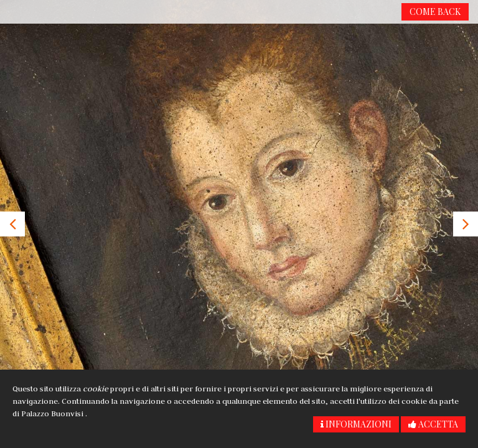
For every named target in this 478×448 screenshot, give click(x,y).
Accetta (433, 424)
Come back (435, 12)
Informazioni (356, 424)
